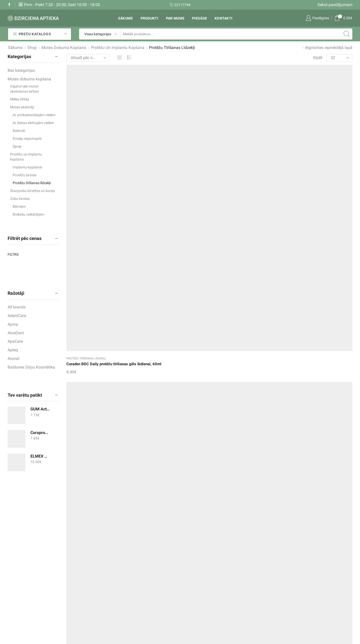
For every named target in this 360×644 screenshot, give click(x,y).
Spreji (17, 146)
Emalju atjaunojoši (27, 138)
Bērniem (19, 206)
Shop (32, 48)
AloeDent (16, 333)
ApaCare (15, 341)
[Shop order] (88, 58)
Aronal (13, 359)
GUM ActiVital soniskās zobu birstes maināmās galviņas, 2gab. (40, 409)
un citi (249, 592)
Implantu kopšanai (27, 167)
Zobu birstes (20, 199)
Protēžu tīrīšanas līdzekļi (86, 142)
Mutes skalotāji (22, 107)
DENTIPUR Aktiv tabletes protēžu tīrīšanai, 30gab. (243, 151)
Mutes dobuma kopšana (64, 48)
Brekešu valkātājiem (28, 214)
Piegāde (200, 18)
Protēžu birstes (25, 175)
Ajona (13, 324)
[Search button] (347, 34)
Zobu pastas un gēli (261, 561)
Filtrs (13, 254)
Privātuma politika (200, 603)
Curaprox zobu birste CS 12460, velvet (40, 433)
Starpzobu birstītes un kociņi (32, 191)
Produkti (149, 18)
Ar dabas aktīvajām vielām (33, 123)
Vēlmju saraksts (138, 572)
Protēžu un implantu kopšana (118, 48)
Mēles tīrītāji (20, 99)
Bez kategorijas (21, 70)
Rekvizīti (191, 573)
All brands (17, 307)
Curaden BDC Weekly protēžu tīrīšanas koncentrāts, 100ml (167, 151)
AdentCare (17, 316)
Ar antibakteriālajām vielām (34, 115)
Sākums (126, 18)
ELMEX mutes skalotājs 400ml (40, 456)
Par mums (175, 18)
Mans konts (134, 592)
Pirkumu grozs (137, 582)
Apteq (13, 350)
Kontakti (223, 18)
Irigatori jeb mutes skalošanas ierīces (24, 89)
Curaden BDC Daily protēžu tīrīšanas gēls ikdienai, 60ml (99, 151)
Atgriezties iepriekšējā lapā (329, 48)
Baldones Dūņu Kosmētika (31, 367)
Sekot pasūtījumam (335, 5)
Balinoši (19, 131)
